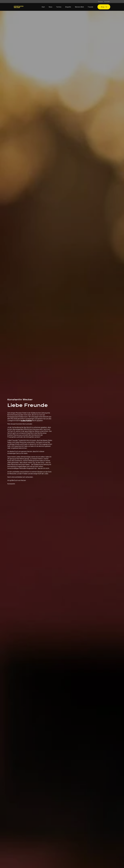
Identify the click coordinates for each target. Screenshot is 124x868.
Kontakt (107, 1)
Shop (104, 7)
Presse (100, 1)
